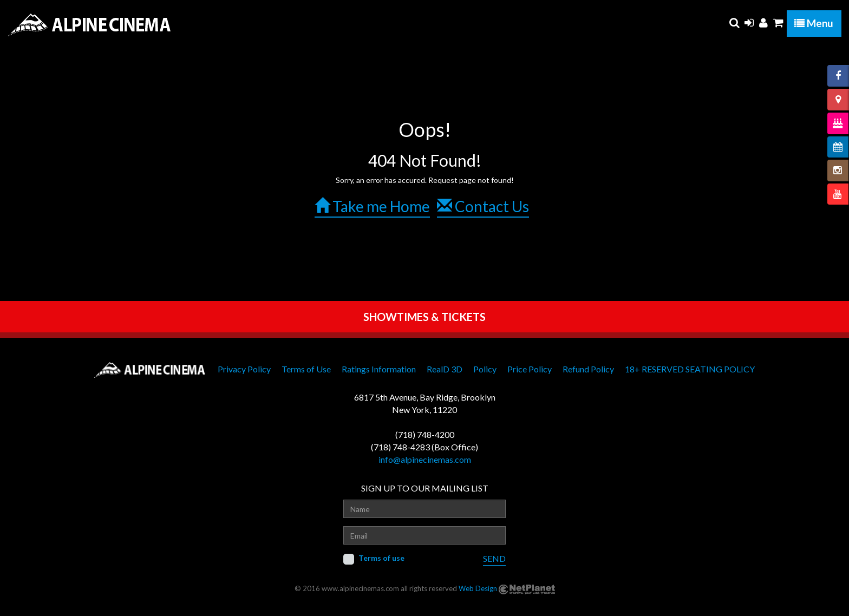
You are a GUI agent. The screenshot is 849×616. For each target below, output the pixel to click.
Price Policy (530, 369)
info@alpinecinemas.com (425, 459)
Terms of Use (306, 369)
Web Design (478, 588)
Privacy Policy (244, 369)
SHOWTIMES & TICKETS (424, 317)
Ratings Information (379, 369)
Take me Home (372, 206)
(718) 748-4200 (425, 434)
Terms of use (381, 558)
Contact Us (483, 206)
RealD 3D (445, 369)
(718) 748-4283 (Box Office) (424, 447)
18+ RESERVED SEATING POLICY (690, 369)
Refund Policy (588, 369)
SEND (494, 558)
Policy (485, 369)
